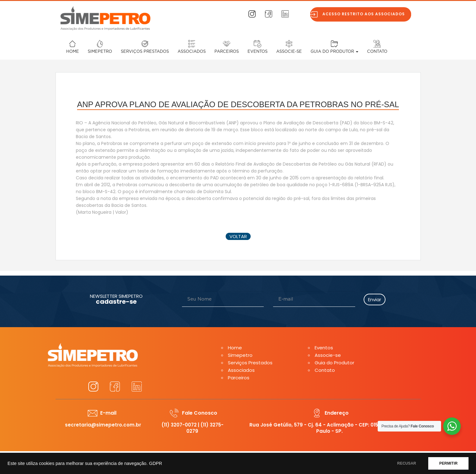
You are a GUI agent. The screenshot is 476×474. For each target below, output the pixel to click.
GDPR (155, 463)
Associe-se (289, 52)
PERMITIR (448, 463)
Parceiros (227, 52)
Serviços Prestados (145, 52)
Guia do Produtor (334, 52)
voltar (238, 236)
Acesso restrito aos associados (368, 14)
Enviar (375, 299)
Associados (192, 52)
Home (73, 52)
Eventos (258, 52)
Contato (377, 52)
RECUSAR (407, 463)
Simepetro (100, 52)
